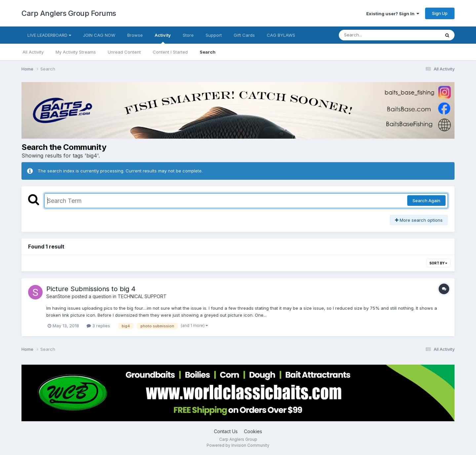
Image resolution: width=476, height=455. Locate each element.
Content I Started (170, 52)
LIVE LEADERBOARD (49, 35)
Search (208, 52)
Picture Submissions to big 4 (91, 289)
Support (214, 35)
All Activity (33, 52)
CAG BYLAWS (281, 35)
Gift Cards (244, 35)
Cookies (253, 431)
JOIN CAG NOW (99, 35)
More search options (419, 220)
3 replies (98, 326)
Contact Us (226, 431)
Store (188, 35)
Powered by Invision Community (238, 445)
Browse (135, 35)
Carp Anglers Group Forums (69, 13)
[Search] (371, 35)
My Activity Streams (76, 52)
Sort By (438, 263)
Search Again (426, 201)
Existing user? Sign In (393, 14)
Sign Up (440, 13)
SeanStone (58, 296)
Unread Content (124, 52)
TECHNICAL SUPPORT (142, 296)
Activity (163, 38)
